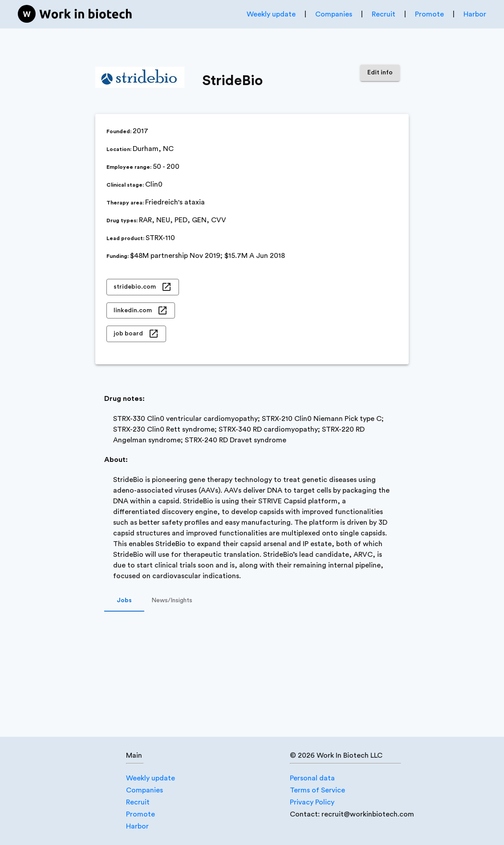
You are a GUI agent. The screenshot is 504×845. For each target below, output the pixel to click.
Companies (334, 14)
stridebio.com (143, 287)
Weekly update (271, 14)
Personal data (312, 778)
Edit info (380, 73)
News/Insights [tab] (172, 601)
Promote (429, 14)
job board (136, 334)
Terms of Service (317, 790)
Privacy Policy (312, 802)
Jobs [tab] (124, 601)
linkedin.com (141, 311)
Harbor (475, 14)
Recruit (384, 14)
